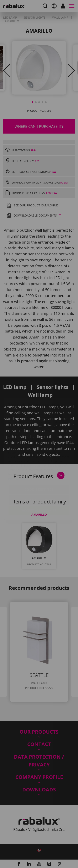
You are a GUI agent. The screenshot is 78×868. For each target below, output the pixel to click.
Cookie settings (39, 465)
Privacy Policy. (18, 454)
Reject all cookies (39, 476)
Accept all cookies (39, 486)
